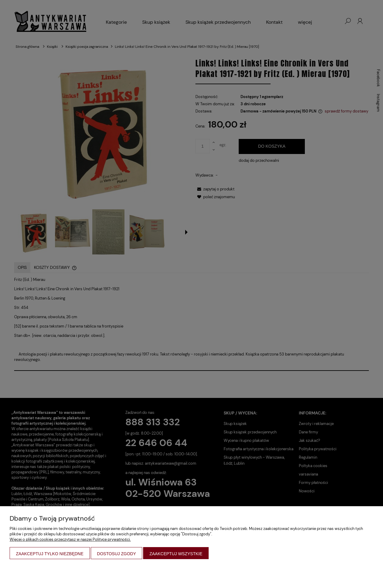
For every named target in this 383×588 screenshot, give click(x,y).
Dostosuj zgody (117, 554)
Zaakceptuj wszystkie (176, 554)
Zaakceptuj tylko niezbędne (50, 554)
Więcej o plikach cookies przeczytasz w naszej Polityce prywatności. (70, 539)
